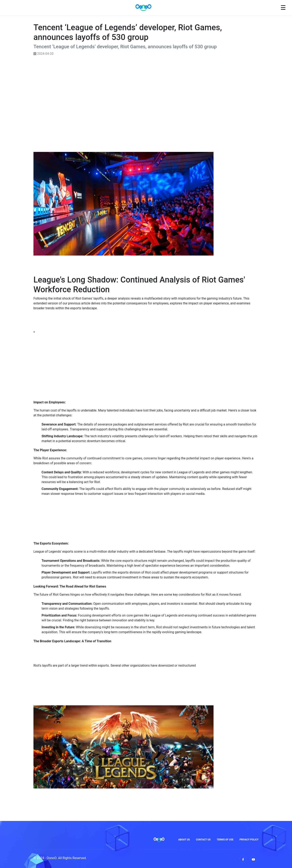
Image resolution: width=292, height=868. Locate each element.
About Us (184, 840)
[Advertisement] (146, 94)
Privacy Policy (249, 840)
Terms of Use (225, 840)
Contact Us (203, 840)
